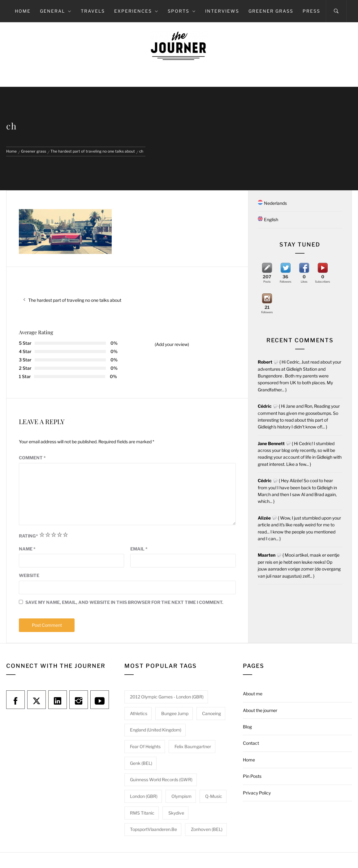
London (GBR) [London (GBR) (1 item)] (144, 796)
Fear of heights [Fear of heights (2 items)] (145, 746)
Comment (32, 458)
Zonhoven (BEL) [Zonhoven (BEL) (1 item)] (207, 829)
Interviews (222, 11)
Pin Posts (252, 776)
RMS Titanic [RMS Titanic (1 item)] (142, 813)
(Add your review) (172, 344)
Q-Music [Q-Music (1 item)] (214, 796)
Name (27, 549)
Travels (93, 11)
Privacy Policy (257, 793)
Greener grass (271, 11)
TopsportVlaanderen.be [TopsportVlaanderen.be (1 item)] (153, 829)
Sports (182, 11)
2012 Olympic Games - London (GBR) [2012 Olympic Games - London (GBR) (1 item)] (167, 697)
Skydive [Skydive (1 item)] (176, 813)
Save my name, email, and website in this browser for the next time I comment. (124, 602)
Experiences (136, 11)
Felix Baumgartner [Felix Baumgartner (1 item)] (193, 746)
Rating (28, 536)
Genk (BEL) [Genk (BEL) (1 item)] (141, 763)
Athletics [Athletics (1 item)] (139, 713)
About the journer (260, 710)
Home (23, 11)
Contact (251, 743)
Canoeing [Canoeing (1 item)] (211, 713)
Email (139, 549)
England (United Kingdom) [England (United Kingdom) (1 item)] (156, 730)
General (56, 11)
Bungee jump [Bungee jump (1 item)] (175, 713)
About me (253, 694)
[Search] (336, 11)
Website (29, 575)
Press (311, 11)
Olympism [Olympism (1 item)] (181, 796)
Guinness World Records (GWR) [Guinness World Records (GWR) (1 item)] (161, 780)
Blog (247, 727)
